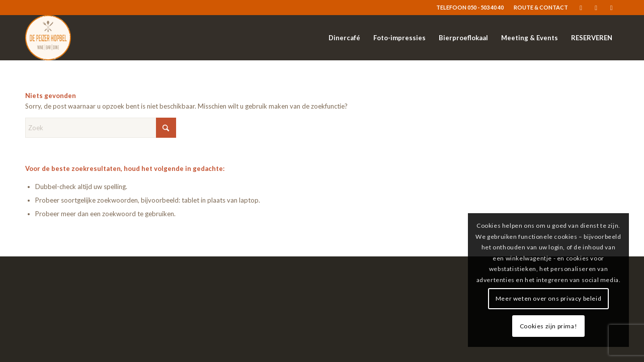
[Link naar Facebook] (581, 8)
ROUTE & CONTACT (541, 7)
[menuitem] (538, 8)
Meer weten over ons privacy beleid (548, 298)
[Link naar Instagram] (596, 8)
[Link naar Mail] (611, 8)
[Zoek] (101, 128)
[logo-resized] (48, 38)
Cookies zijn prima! (548, 326)
